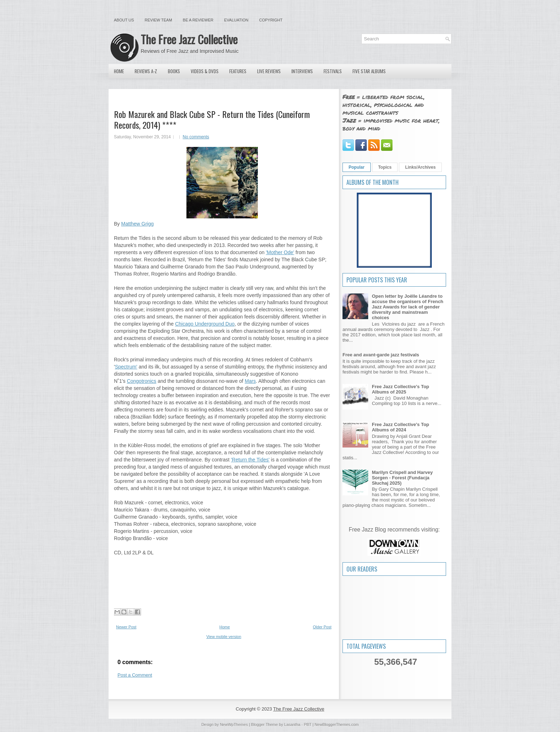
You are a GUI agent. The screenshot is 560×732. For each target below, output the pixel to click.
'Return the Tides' (250, 460)
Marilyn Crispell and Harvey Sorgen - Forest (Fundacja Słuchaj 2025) (402, 478)
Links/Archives (420, 167)
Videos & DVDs (205, 71)
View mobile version (224, 637)
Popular (357, 167)
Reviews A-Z (146, 71)
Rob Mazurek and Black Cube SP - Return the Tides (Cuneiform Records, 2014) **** (212, 119)
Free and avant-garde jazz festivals (381, 355)
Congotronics (142, 381)
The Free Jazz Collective (189, 39)
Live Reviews (269, 71)
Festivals (333, 71)
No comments (196, 137)
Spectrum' (126, 367)
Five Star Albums (369, 71)
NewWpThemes (234, 724)
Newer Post (126, 627)
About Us (124, 20)
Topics (385, 167)
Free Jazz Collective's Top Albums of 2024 (400, 427)
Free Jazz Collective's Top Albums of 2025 (400, 389)
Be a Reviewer (198, 20)
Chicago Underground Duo (205, 324)
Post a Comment (135, 675)
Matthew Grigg (137, 224)
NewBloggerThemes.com (337, 724)
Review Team (158, 20)
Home (119, 71)
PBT (308, 724)
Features (238, 71)
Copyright (271, 20)
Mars (250, 381)
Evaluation (236, 20)
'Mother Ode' (280, 252)
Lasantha (292, 724)
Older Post (322, 627)
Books (174, 71)
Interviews (302, 71)
